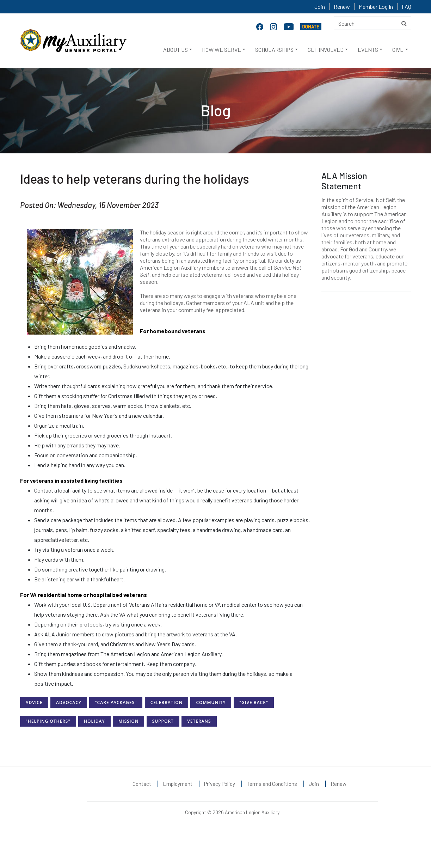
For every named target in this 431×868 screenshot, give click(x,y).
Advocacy (69, 702)
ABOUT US (176, 50)
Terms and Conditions (272, 784)
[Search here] (372, 23)
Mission (128, 721)
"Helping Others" (48, 721)
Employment (178, 784)
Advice (34, 702)
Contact (142, 784)
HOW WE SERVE (221, 50)
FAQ (407, 7)
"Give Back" (254, 702)
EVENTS (368, 50)
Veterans (199, 721)
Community (211, 702)
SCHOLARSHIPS (274, 50)
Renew (342, 7)
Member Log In (376, 7)
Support (163, 721)
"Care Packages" (116, 702)
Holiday (94, 721)
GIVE (398, 50)
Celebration (167, 702)
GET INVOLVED (326, 50)
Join (320, 7)
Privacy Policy (220, 784)
